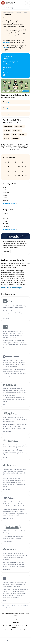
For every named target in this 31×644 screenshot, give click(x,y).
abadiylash (17, 130)
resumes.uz (18, 608)
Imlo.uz (4, 282)
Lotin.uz (5, 48)
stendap (5, 224)
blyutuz (5, 221)
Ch (26, 176)
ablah (14, 134)
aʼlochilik (7, 130)
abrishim (22, 134)
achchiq (7, 138)
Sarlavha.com (18, 282)
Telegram (15, 622)
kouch (5, 216)
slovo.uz (20, 606)
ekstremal (6, 213)
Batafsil (7, 252)
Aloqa (16, 619)
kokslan (5, 198)
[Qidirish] (28, 8)
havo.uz (24, 608)
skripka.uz (14, 606)
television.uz (26, 606)
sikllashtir (6, 200)
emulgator (6, 226)
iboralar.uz (12, 608)
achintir (7, 134)
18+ (25, 630)
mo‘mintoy (6, 192)
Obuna (7, 630)
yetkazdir (6, 187)
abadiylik (15, 138)
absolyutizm (8, 126)
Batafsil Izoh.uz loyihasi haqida (12, 288)
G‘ (19, 176)
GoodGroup (15, 630)
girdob (5, 195)
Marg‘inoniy (19, 126)
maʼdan (5, 190)
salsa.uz (9, 606)
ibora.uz (4, 606)
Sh (22, 176)
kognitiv (5, 218)
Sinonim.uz (6, 42)
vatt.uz (6, 608)
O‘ (15, 176)
